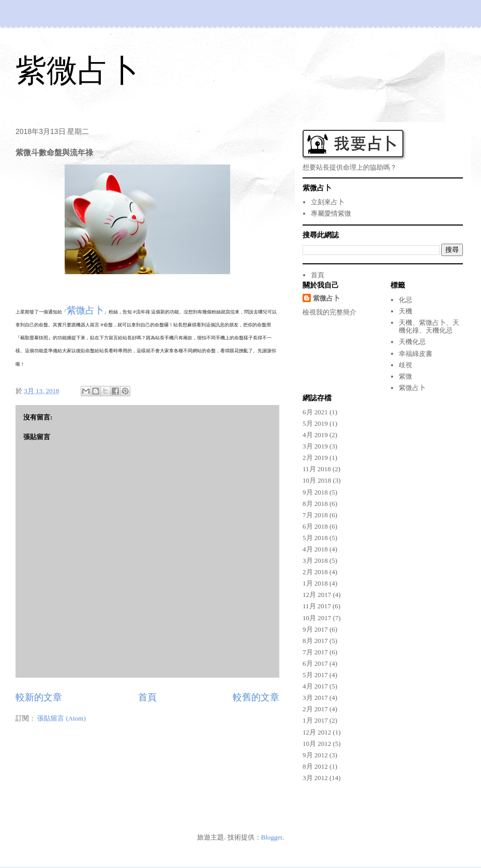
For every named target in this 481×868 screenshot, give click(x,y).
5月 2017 (315, 675)
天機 (405, 311)
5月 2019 (315, 423)
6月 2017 (315, 663)
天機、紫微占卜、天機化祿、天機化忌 (429, 327)
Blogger (272, 837)
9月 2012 (315, 755)
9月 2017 (315, 629)
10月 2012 (317, 744)
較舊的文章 (256, 697)
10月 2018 (317, 480)
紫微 (405, 376)
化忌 (405, 300)
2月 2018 (315, 572)
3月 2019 (315, 446)
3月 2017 (315, 698)
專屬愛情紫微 (331, 213)
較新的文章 (39, 697)
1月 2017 (315, 720)
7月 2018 (315, 515)
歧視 (405, 365)
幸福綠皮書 (416, 354)
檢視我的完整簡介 (329, 312)
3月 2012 (315, 778)
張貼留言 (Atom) (62, 718)
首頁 (147, 697)
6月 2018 (315, 526)
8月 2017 (315, 641)
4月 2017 (315, 686)
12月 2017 (317, 595)
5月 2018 (315, 538)
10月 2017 (317, 618)
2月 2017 (315, 709)
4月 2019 (315, 435)
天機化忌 (412, 342)
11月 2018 (317, 469)
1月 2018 (315, 583)
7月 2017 (315, 652)
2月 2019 (315, 458)
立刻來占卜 (328, 202)
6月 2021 (315, 412)
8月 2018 (315, 504)
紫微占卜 (78, 71)
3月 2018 (315, 560)
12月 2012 (317, 732)
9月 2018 (315, 492)
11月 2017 (317, 606)
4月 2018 (315, 549)
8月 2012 (315, 766)
